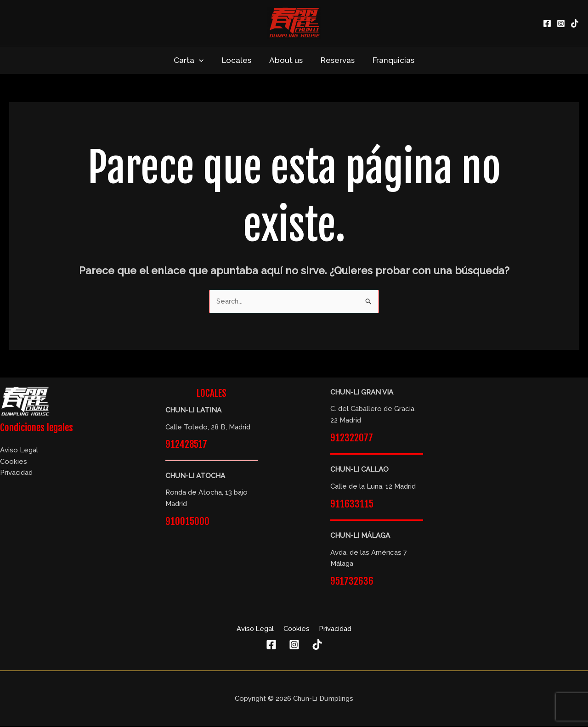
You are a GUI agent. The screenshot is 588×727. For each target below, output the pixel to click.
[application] (204, 60)
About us (286, 60)
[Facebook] (547, 23)
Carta (193, 60)
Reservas (335, 60)
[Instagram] (561, 23)
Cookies (14, 462)
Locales (239, 60)
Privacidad (17, 473)
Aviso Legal (19, 451)
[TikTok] (575, 23)
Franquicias (389, 60)
